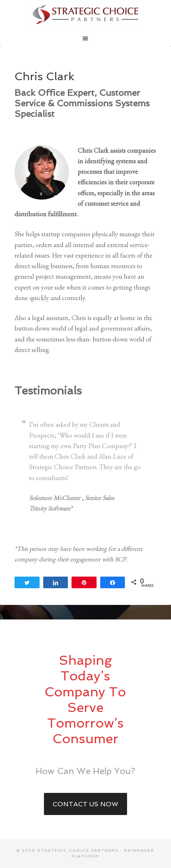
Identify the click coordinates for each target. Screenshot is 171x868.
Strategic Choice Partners (86, 15)
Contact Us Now (85, 804)
